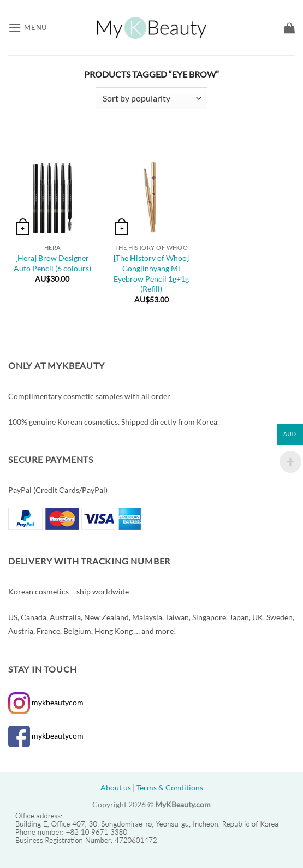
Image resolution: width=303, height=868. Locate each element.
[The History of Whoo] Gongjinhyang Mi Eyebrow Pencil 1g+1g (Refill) (151, 273)
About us (116, 787)
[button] (28, 28)
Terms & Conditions (170, 787)
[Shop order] (151, 98)
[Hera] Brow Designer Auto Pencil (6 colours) (52, 263)
